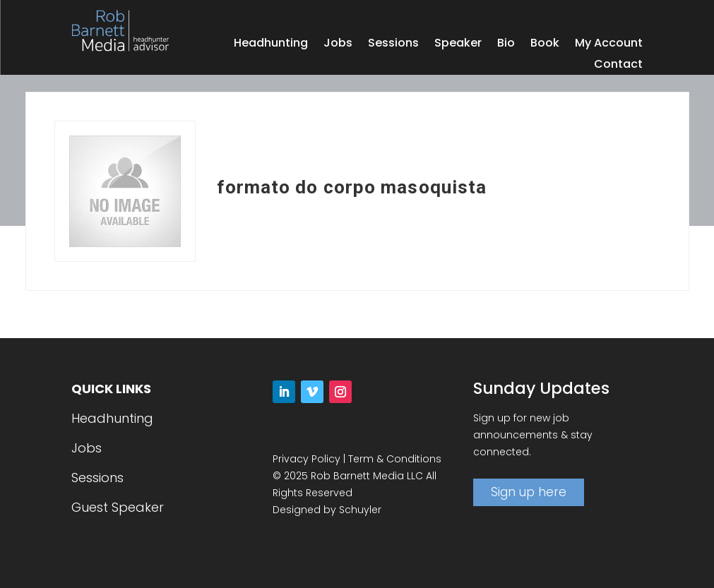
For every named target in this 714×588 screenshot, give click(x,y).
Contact (618, 66)
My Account (609, 44)
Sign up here (529, 492)
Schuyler (360, 510)
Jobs (338, 44)
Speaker (458, 44)
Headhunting (271, 44)
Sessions (393, 44)
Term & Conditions (395, 459)
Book (545, 44)
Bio (506, 44)
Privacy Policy (307, 459)
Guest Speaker (118, 507)
